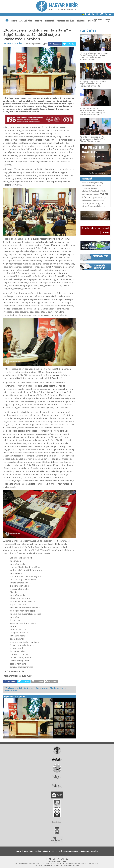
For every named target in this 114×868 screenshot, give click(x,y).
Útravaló (85, 206)
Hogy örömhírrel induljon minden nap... (94, 153)
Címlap (19, 851)
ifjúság (103, 191)
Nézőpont (81, 21)
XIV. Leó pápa (26, 21)
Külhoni (39, 21)
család (104, 194)
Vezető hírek (88, 31)
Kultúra (92, 21)
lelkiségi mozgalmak (90, 194)
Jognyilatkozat (58, 865)
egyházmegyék (95, 203)
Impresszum (39, 865)
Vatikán (96, 200)
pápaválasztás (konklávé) (92, 183)
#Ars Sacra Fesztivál (13, 688)
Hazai (14, 21)
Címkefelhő (87, 179)
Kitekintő (50, 21)
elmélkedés (87, 185)
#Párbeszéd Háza (58, 688)
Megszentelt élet (65, 21)
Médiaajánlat (48, 865)
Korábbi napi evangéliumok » (99, 173)
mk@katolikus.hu (76, 863)
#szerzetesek (11, 691)
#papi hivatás (42, 688)
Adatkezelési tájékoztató (72, 865)
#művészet (29, 688)
